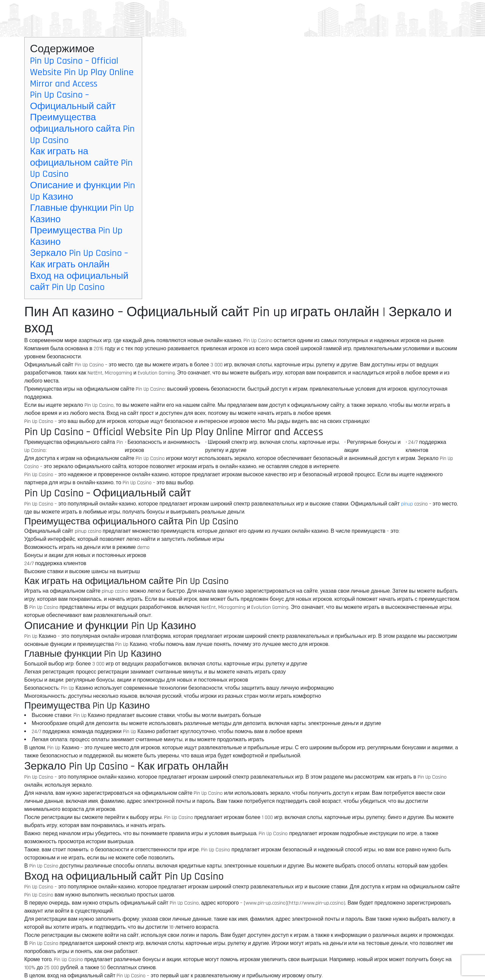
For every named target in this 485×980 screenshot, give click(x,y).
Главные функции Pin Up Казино (82, 214)
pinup (407, 504)
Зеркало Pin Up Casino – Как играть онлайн (79, 259)
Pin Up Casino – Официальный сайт (73, 101)
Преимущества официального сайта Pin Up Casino (82, 129)
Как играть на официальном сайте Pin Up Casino (81, 163)
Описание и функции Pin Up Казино (83, 191)
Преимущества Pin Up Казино (76, 236)
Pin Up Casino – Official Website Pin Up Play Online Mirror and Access (82, 72)
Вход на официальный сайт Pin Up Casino (79, 282)
